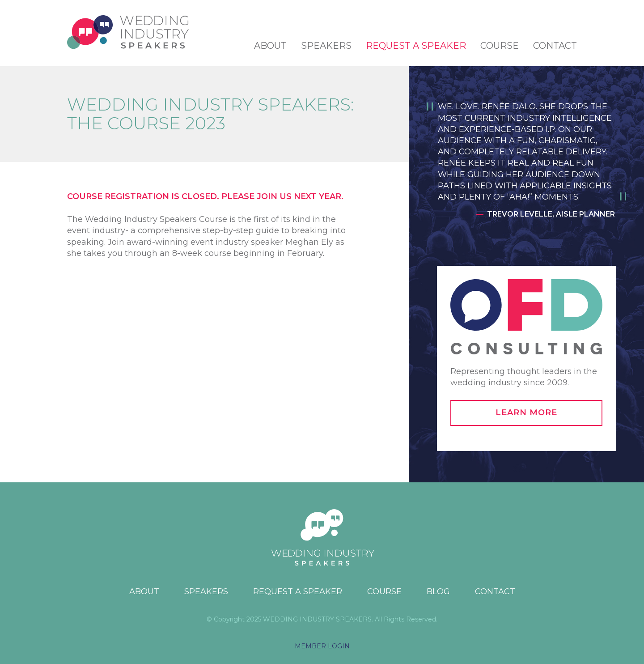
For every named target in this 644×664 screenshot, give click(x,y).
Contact (555, 46)
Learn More (526, 413)
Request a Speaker (416, 46)
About (270, 46)
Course (500, 46)
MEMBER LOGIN (322, 646)
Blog (438, 592)
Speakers (326, 46)
